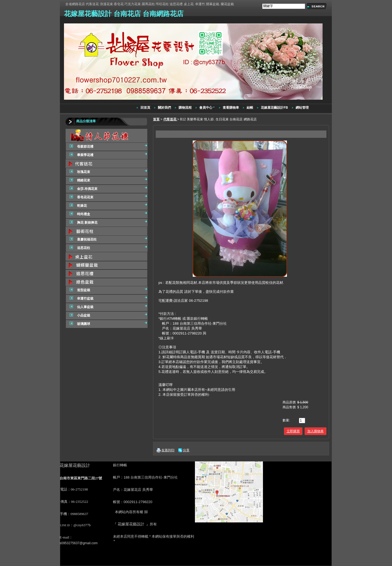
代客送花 (170, 119)
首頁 (156, 119)
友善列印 (168, 450)
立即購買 (293, 431)
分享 (186, 450)
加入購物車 (316, 431)
